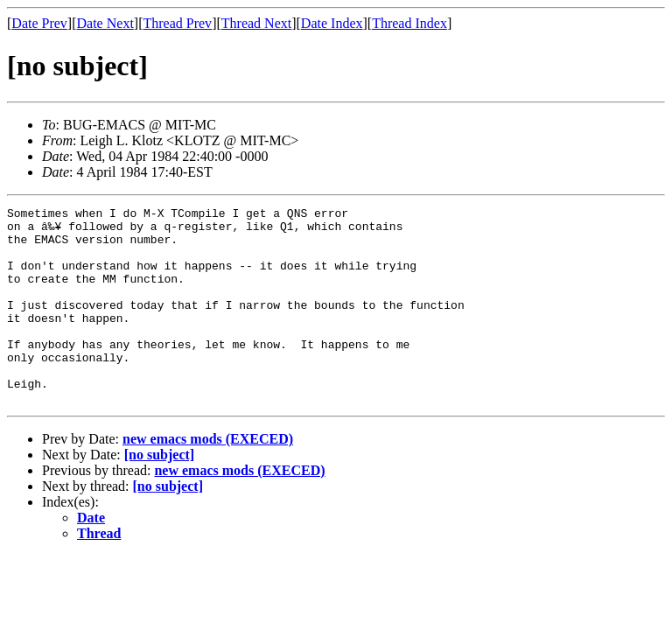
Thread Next (256, 23)
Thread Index (409, 23)
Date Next (105, 23)
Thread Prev (177, 23)
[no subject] (159, 494)
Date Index (332, 23)
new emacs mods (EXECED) (208, 478)
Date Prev (39, 23)
